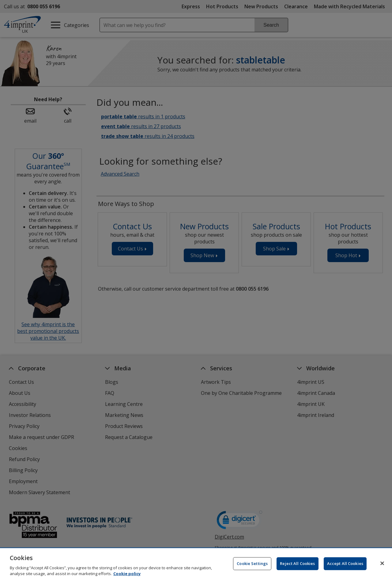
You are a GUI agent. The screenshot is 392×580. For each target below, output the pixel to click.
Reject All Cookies (297, 571)
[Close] (382, 571)
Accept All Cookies (345, 571)
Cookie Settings (252, 571)
